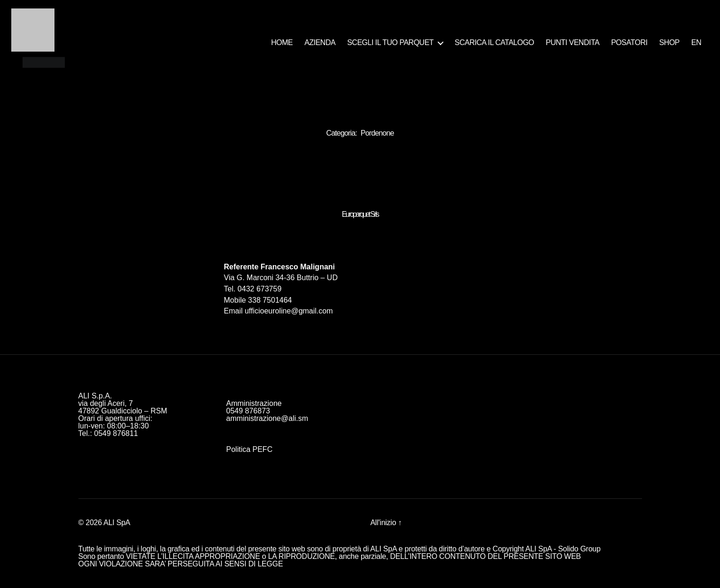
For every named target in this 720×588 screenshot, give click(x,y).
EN (696, 42)
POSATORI (629, 42)
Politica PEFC (250, 449)
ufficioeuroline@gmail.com (289, 311)
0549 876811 (116, 433)
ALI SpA (117, 523)
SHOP (669, 42)
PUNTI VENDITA (573, 42)
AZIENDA (320, 42)
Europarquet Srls (360, 214)
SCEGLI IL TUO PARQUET (390, 42)
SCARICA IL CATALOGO (494, 42)
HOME (282, 42)
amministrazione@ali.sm (267, 418)
